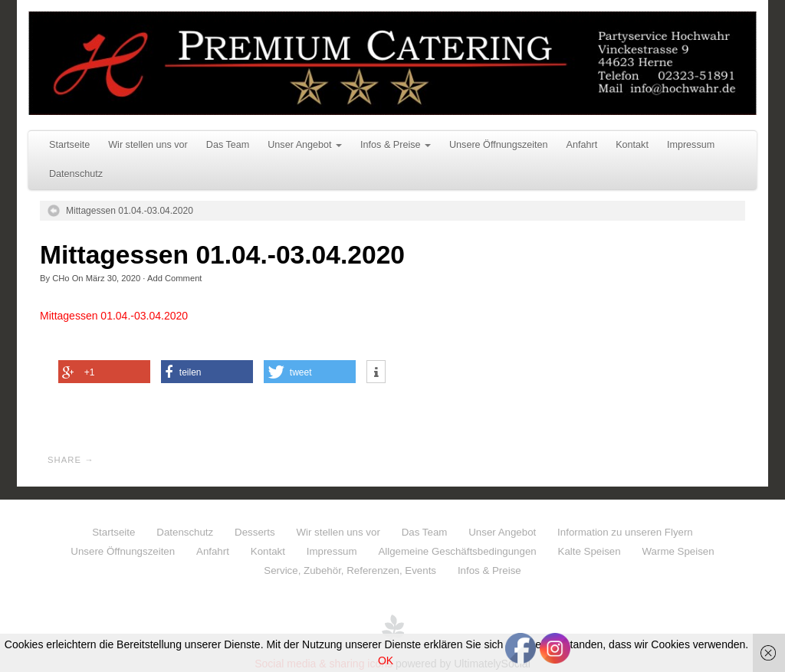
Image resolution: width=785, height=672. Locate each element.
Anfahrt (582, 145)
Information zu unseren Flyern (625, 532)
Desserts (255, 532)
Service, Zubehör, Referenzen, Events (350, 570)
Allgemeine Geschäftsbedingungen (457, 551)
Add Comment (175, 278)
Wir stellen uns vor (148, 145)
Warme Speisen (678, 551)
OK (386, 661)
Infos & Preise (396, 145)
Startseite (69, 145)
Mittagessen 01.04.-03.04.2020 (130, 211)
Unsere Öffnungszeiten (499, 145)
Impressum (691, 145)
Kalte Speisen (590, 551)
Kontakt (632, 145)
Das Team (228, 145)
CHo (61, 278)
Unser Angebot (305, 145)
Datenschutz (76, 174)
